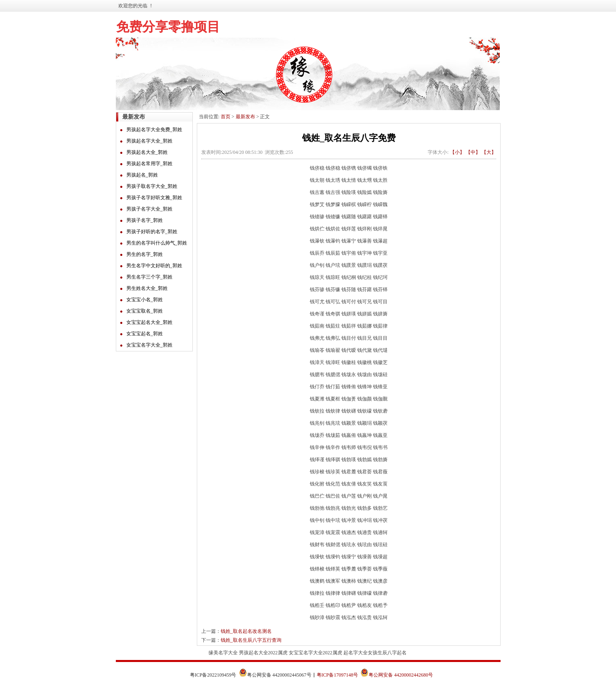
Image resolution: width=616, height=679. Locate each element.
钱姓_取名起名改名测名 (246, 631)
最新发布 (245, 117)
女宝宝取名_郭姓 (145, 311)
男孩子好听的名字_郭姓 (152, 232)
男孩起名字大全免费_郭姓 (154, 130)
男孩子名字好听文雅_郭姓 (154, 198)
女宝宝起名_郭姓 (145, 334)
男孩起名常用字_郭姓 (149, 164)
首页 (226, 117)
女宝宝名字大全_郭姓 (149, 345)
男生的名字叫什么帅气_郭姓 (157, 243)
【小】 (457, 152)
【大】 (489, 152)
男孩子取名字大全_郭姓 (152, 186)
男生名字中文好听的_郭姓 (154, 266)
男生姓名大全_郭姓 (147, 288)
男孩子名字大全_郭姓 (149, 209)
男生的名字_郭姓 (145, 254)
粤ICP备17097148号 (338, 675)
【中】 (473, 152)
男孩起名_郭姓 (142, 175)
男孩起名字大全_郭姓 (149, 141)
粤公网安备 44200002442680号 (401, 675)
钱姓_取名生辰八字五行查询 (251, 640)
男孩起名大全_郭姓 (147, 152)
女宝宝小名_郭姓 (145, 300)
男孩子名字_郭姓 (145, 220)
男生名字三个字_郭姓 (149, 277)
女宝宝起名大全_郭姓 (149, 322)
